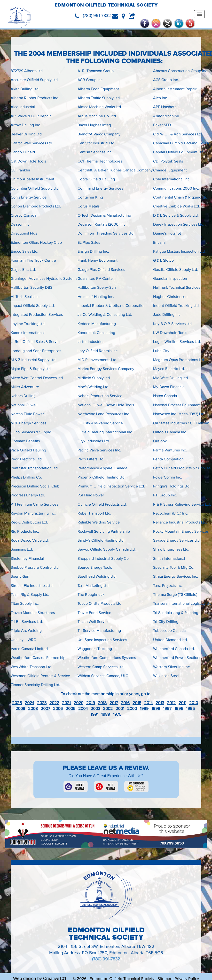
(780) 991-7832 (106, 959)
